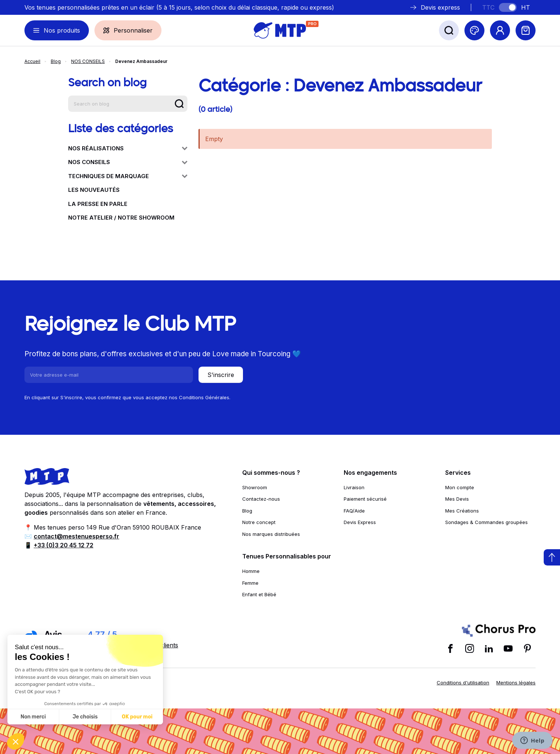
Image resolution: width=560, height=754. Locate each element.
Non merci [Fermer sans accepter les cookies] (33, 717)
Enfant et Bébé (259, 594)
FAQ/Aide (354, 511)
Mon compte (460, 487)
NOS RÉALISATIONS (128, 148)
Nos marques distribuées (271, 534)
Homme (251, 571)
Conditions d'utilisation (463, 683)
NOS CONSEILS (88, 61)
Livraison (354, 487)
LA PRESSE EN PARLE (98, 204)
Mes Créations (462, 511)
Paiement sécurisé (365, 499)
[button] (16, 741)
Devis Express (360, 522)
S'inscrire (221, 375)
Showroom (255, 487)
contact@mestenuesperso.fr (76, 536)
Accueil (32, 61)
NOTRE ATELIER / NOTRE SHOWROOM (121, 218)
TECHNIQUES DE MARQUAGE (128, 176)
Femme (250, 583)
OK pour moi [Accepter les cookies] (137, 717)
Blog (56, 61)
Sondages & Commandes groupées (486, 522)
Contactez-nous (261, 499)
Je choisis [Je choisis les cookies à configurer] (85, 717)
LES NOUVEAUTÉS (94, 190)
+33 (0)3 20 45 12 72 (64, 545)
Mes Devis (457, 499)
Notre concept (259, 522)
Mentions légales (516, 683)
